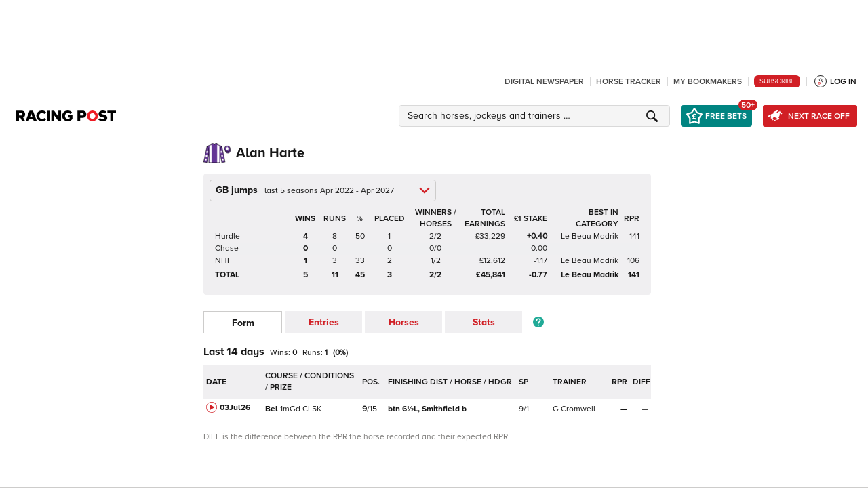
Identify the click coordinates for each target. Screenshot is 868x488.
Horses (404, 322)
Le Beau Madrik (590, 236)
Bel (272, 409)
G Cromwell (574, 409)
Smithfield (427, 409)
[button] (536, 116)
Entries (324, 322)
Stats (484, 322)
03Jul (235, 408)
